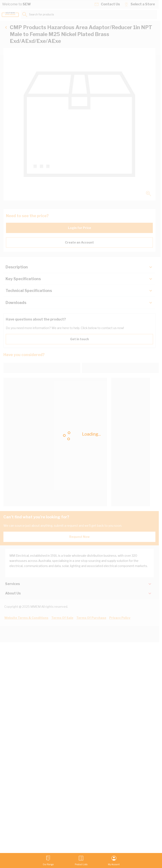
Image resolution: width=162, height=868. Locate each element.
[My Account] (114, 860)
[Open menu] (48, 860)
